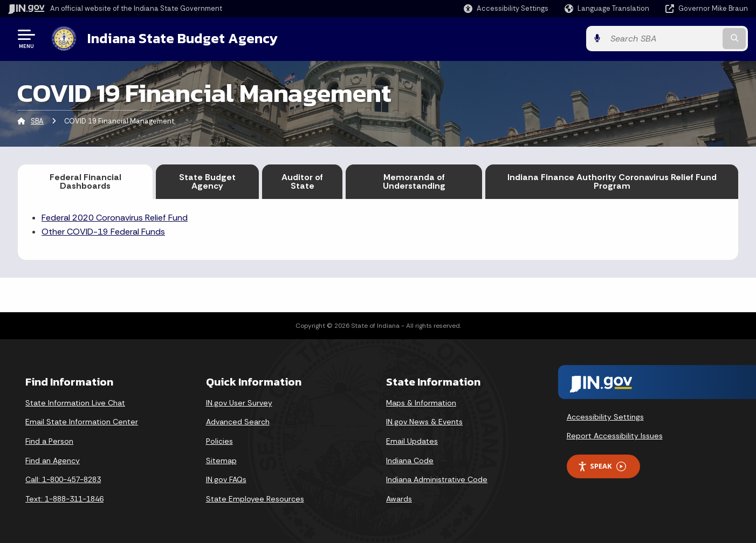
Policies (219, 441)
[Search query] (663, 39)
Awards (399, 499)
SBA (37, 121)
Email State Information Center (82, 422)
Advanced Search (238, 422)
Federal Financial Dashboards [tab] (85, 181)
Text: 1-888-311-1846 (64, 499)
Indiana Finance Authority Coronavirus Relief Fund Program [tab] (612, 181)
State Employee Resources (255, 499)
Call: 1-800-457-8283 (63, 479)
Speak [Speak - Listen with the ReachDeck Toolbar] (602, 466)
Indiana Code (410, 460)
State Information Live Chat (75, 403)
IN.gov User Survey (239, 403)
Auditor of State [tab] (302, 181)
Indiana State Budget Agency (183, 38)
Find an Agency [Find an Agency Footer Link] (53, 460)
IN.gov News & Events (424, 422)
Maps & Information (421, 403)
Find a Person (49, 441)
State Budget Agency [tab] (207, 181)
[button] (506, 8)
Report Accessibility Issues (615, 436)
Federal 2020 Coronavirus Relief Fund (115, 218)
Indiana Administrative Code (437, 479)
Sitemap (221, 460)
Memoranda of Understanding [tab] (414, 181)
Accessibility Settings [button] (605, 417)
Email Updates (412, 441)
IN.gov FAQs (226, 479)
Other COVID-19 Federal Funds (103, 232)
